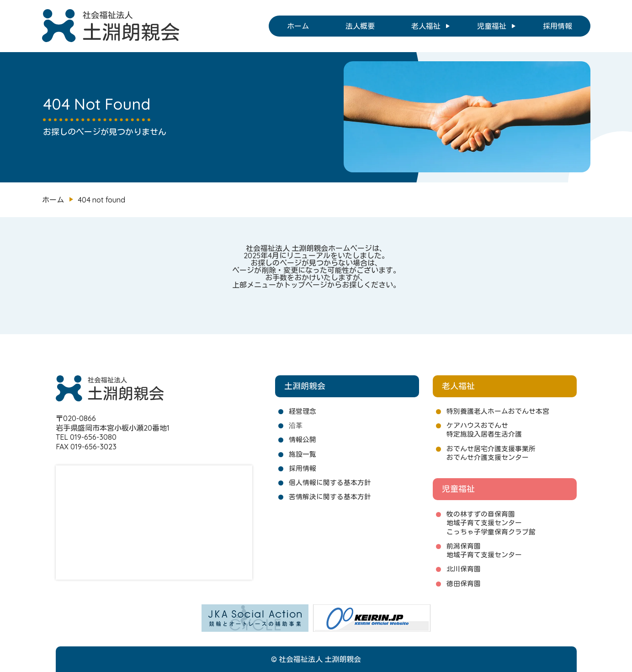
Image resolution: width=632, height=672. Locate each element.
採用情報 (558, 26)
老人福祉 (426, 26)
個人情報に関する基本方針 (330, 483)
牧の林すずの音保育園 (481, 514)
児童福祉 (492, 26)
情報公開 (303, 440)
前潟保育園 (464, 546)
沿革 (296, 425)
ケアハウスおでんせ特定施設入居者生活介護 (484, 430)
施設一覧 (303, 454)
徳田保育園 (464, 584)
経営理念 (303, 411)
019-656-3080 (93, 437)
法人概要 (360, 26)
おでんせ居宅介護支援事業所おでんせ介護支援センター (491, 453)
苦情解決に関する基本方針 (330, 497)
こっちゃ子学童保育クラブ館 (491, 532)
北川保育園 (464, 569)
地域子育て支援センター (484, 523)
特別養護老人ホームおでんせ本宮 (498, 411)
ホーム (298, 26)
